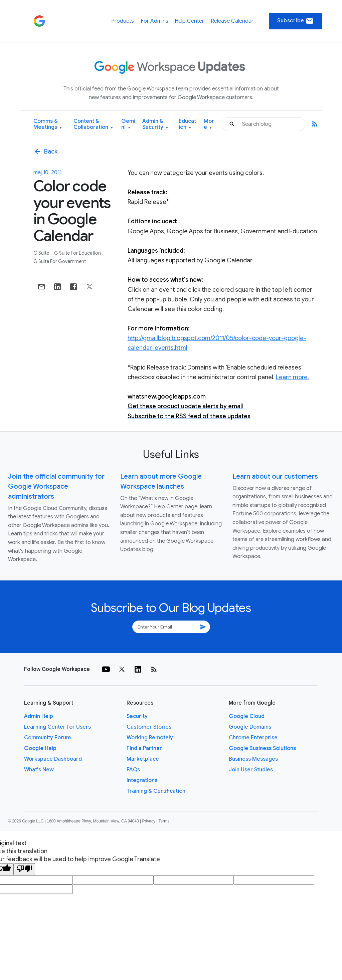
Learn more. (292, 377)
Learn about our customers (275, 476)
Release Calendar (232, 21)
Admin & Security (155, 124)
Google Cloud (247, 716)
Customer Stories (149, 727)
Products (123, 21)
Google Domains (250, 727)
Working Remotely (150, 738)
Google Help (40, 748)
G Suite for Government (60, 261)
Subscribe (295, 21)
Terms (164, 821)
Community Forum (47, 738)
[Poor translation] (24, 869)
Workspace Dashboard (53, 759)
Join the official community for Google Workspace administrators (56, 486)
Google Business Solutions (262, 748)
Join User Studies (251, 770)
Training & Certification (156, 791)
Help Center (189, 21)
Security (137, 716)
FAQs (133, 770)
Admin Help (39, 716)
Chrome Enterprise (253, 738)
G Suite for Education (78, 253)
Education (187, 124)
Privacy (149, 821)
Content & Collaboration (93, 124)
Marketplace (143, 759)
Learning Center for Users (57, 727)
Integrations (142, 780)
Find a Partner (144, 748)
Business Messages (253, 759)
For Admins (154, 21)
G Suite (42, 253)
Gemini (128, 124)
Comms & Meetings (48, 124)
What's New (39, 770)
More (209, 124)
